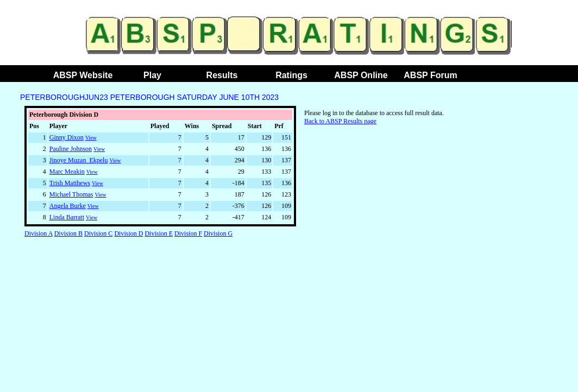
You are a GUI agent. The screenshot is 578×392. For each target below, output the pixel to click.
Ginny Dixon (67, 137)
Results (222, 75)
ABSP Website (83, 75)
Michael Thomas (71, 194)
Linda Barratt (67, 217)
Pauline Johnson (71, 149)
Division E (159, 233)
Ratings (291, 75)
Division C (98, 233)
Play (152, 75)
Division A (39, 233)
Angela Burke (68, 206)
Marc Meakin (67, 172)
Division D (128, 233)
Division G (218, 233)
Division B (68, 233)
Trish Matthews (70, 183)
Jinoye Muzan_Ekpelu (79, 160)
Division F (188, 233)
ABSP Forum (430, 75)
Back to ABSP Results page (340, 121)
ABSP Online (361, 75)
